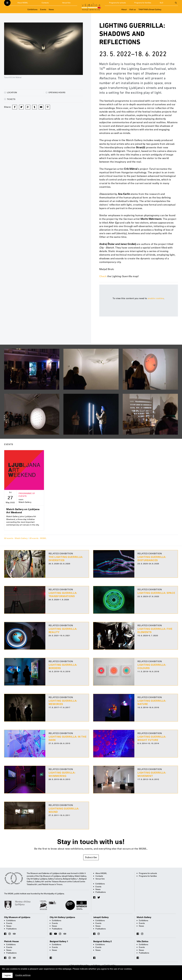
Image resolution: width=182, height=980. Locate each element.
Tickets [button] (10, 99)
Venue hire (66, 3)
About (124, 9)
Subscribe (91, 857)
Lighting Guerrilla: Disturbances (152, 559)
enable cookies (156, 298)
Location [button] (11, 92)
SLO (161, 3)
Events (43, 9)
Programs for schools (117, 3)
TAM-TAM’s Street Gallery (150, 9)
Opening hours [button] (55, 92)
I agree (7, 975)
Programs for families (143, 3)
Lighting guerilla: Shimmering (62, 774)
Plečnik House (11, 941)
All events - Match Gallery (16, 538)
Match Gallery (144, 917)
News (51, 9)
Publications (101, 892)
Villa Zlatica (142, 941)
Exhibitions (32, 9)
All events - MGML (38, 538)
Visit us (132, 9)
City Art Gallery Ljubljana (62, 917)
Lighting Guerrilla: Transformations (63, 594)
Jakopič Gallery (101, 917)
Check (103, 276)
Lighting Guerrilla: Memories (63, 702)
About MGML (23, 3)
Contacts (45, 3)
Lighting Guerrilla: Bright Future (152, 738)
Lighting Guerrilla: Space (156, 593)
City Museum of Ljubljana (17, 917)
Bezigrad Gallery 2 (103, 941)
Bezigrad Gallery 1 (59, 941)
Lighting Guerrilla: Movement (152, 774)
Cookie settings (23, 975)
